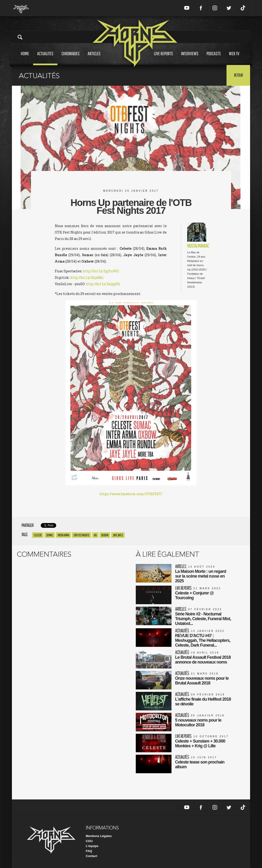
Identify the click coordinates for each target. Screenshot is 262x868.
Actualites (45, 58)
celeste (38, 535)
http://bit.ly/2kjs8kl (87, 277)
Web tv (234, 58)
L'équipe (92, 846)
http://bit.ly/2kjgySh (103, 284)
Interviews (190, 58)
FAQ (89, 851)
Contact (91, 856)
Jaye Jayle (118, 535)
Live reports (163, 58)
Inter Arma (63, 535)
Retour (238, 75)
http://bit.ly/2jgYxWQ (101, 271)
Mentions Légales (99, 836)
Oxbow (105, 535)
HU (95, 535)
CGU (89, 841)
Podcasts (214, 58)
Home (25, 58)
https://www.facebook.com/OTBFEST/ (131, 494)
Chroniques (71, 58)
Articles (94, 58)
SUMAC (50, 535)
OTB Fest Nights (81, 535)
